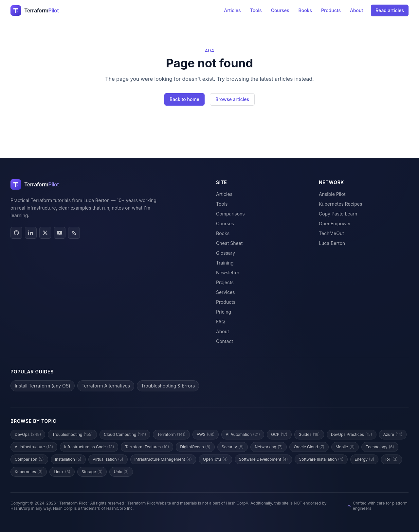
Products (331, 10)
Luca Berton (332, 243)
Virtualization (108, 459)
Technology (380, 447)
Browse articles (232, 99)
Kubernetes (29, 472)
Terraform (171, 435)
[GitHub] (16, 233)
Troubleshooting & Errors (168, 386)
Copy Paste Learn (338, 214)
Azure (393, 435)
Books (305, 10)
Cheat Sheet (229, 243)
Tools (256, 10)
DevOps (28, 435)
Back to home (184, 99)
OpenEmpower (335, 223)
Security (233, 447)
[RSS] (74, 233)
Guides (309, 435)
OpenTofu (215, 459)
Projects (225, 282)
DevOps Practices (352, 435)
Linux (62, 472)
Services (225, 292)
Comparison (29, 459)
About (356, 10)
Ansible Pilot (332, 194)
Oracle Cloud (309, 447)
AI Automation (243, 435)
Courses (280, 10)
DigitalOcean (195, 447)
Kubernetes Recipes (340, 204)
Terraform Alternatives (106, 386)
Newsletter (228, 273)
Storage (92, 472)
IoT (391, 459)
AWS (206, 435)
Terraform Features (147, 447)
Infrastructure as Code (89, 447)
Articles (232, 10)
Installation (68, 459)
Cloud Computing (125, 435)
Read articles (390, 10)
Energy (364, 459)
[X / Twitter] (45, 233)
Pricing (224, 312)
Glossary (226, 253)
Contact (225, 341)
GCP (279, 435)
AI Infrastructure (34, 447)
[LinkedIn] (31, 233)
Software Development (264, 459)
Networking (269, 447)
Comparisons (230, 214)
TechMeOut (331, 233)
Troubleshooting (72, 435)
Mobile (345, 447)
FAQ (220, 322)
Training (225, 263)
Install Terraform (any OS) (43, 386)
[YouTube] (60, 233)
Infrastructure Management (163, 459)
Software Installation (321, 459)
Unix (121, 472)
